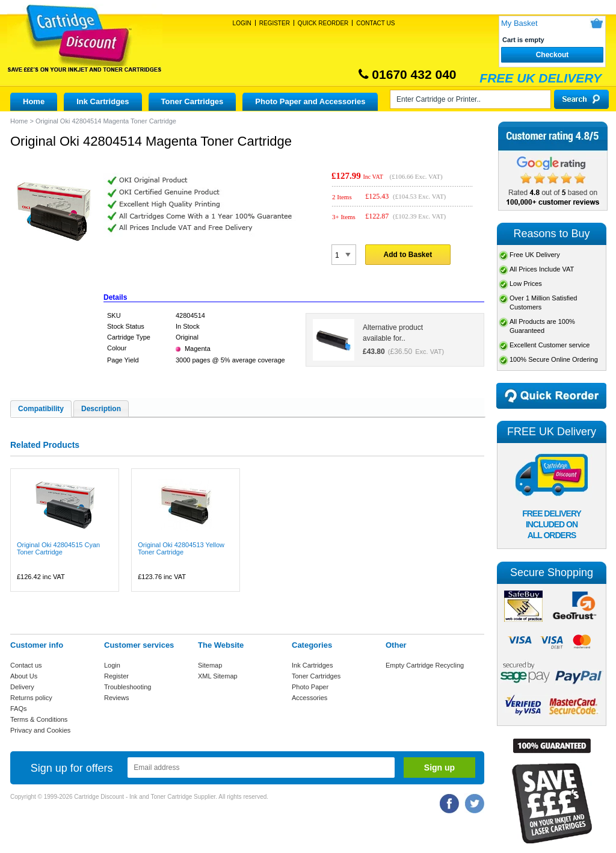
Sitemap (210, 665)
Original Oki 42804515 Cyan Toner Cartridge (58, 548)
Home (34, 101)
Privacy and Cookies (40, 730)
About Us (24, 676)
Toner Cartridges (192, 101)
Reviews (117, 698)
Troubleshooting (128, 687)
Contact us (26, 665)
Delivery (22, 687)
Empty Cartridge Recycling (425, 665)
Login (242, 23)
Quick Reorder (323, 23)
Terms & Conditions (39, 719)
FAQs (19, 709)
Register (275, 23)
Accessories (310, 698)
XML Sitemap (218, 676)
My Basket (519, 23)
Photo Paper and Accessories (310, 101)
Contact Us (375, 23)
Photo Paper (310, 687)
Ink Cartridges (103, 101)
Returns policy (31, 698)
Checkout (553, 55)
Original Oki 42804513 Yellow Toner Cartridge (181, 548)
